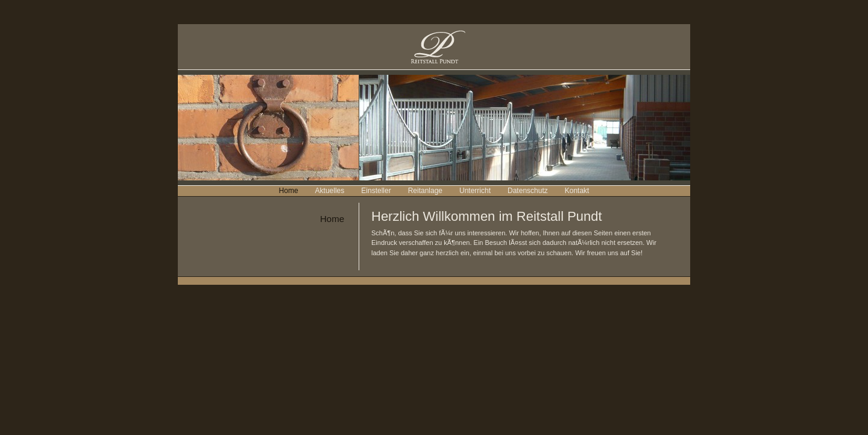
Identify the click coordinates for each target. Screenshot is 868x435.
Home (289, 191)
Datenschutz (528, 191)
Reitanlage (425, 191)
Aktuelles (330, 191)
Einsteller (376, 191)
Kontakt (577, 191)
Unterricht (475, 191)
